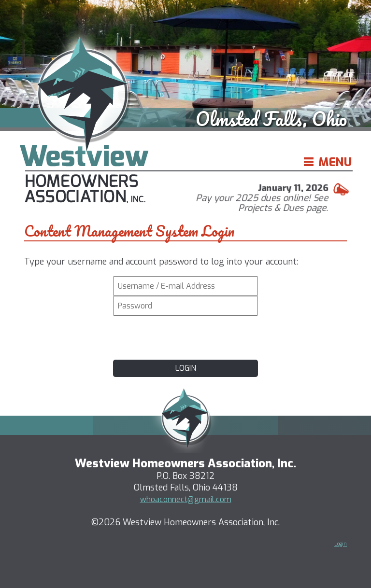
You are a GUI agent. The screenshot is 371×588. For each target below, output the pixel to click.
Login (341, 544)
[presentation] (185, 336)
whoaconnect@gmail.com (186, 499)
